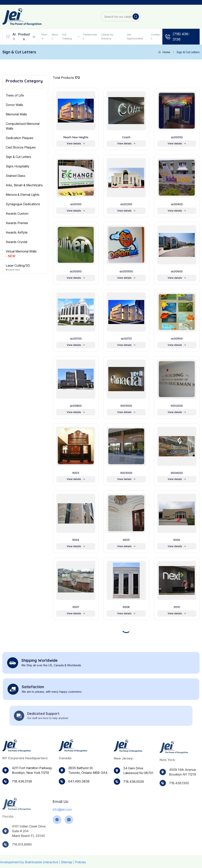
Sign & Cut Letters (18, 157)
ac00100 (76, 204)
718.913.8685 (22, 854)
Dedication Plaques (20, 138)
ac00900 (177, 339)
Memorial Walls (16, 114)
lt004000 (177, 473)
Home (44, 36)
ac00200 (126, 204)
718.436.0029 (134, 789)
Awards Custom (17, 214)
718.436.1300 (179, 792)
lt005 (126, 540)
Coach (126, 137)
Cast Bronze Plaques (21, 147)
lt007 (76, 607)
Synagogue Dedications (23, 204)
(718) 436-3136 (177, 37)
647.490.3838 (79, 784)
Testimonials (90, 36)
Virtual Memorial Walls (21, 254)
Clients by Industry (107, 36)
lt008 (126, 607)
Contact (156, 36)
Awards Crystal (16, 242)
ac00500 (76, 272)
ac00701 (126, 339)
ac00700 (76, 339)
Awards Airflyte (17, 232)
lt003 (76, 473)
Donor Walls (14, 105)
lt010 (177, 607)
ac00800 (76, 406)
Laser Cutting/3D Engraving (18, 268)
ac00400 (177, 204)
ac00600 (177, 272)
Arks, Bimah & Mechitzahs (24, 185)
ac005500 (126, 272)
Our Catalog (67, 36)
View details (76, 143)
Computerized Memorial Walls (23, 126)
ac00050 (177, 137)
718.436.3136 (22, 781)
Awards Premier (17, 223)
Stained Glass (15, 176)
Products (21, 37)
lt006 (177, 540)
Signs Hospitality (18, 166)
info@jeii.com (62, 819)
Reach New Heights (76, 137)
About (55, 36)
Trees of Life (15, 95)
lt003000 (126, 473)
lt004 (76, 540)
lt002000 (177, 406)
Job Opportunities (135, 36)
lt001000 (126, 406)
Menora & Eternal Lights (23, 195)
